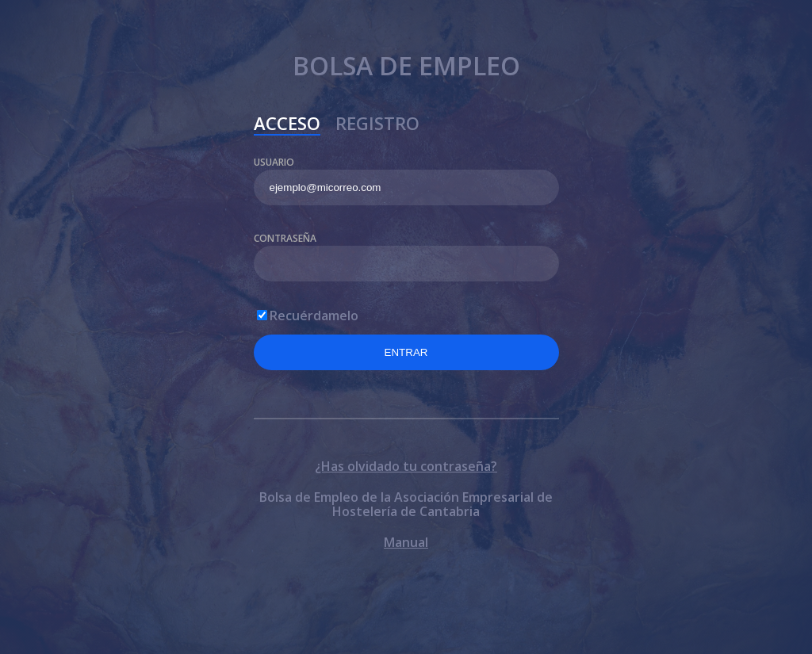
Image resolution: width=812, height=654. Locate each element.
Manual (406, 542)
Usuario (274, 162)
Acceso (287, 125)
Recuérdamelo (314, 316)
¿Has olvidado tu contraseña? (406, 466)
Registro (377, 125)
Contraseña (285, 238)
